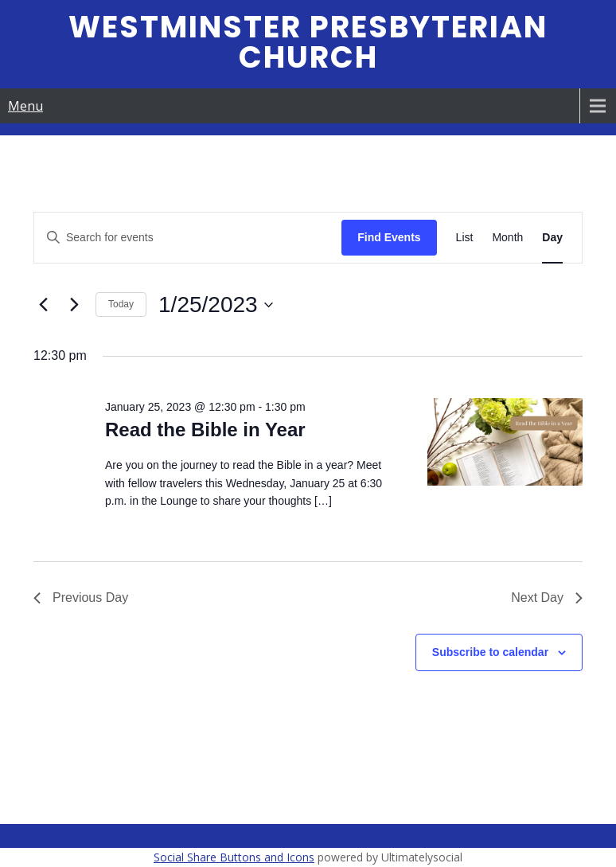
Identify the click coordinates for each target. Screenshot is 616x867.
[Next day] (74, 305)
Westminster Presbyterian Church (308, 42)
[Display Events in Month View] (507, 238)
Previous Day (81, 598)
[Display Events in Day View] (552, 238)
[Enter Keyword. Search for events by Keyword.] (188, 238)
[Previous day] (43, 305)
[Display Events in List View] (465, 238)
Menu (25, 106)
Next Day (547, 598)
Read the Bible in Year (205, 430)
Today (121, 304)
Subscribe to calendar (490, 652)
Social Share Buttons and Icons (234, 857)
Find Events (389, 237)
